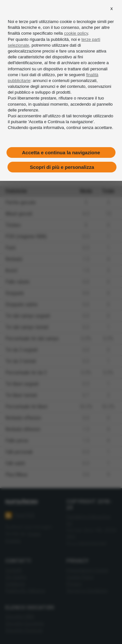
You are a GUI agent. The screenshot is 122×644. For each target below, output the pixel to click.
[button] (112, 8)
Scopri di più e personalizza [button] (62, 167)
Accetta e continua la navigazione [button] (61, 152)
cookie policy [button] (76, 33)
